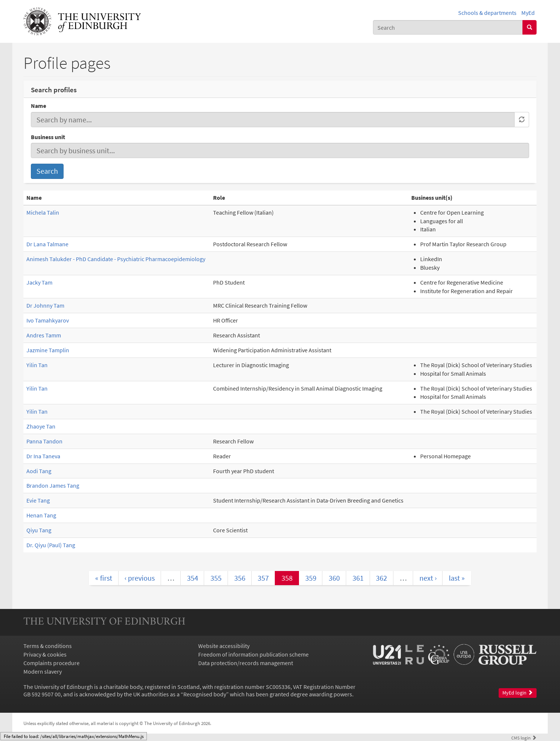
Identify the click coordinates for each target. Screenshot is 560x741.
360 (334, 578)
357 (263, 578)
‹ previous (140, 578)
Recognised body (205, 694)
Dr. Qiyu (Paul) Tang (51, 545)
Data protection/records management (246, 663)
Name (38, 106)
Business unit (48, 137)
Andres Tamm (44, 335)
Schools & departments (487, 13)
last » (457, 578)
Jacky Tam (39, 282)
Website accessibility (224, 646)
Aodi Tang (39, 471)
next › (428, 578)
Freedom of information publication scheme (253, 654)
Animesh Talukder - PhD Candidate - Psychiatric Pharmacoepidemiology (116, 259)
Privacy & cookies (45, 654)
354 (193, 578)
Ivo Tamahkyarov (48, 320)
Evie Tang (38, 500)
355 (216, 578)
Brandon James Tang (53, 485)
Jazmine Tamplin (48, 350)
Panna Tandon (44, 441)
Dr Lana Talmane (47, 244)
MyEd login (518, 693)
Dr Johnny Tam (45, 305)
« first (104, 578)
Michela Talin (43, 212)
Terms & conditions (48, 646)
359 (311, 578)
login (524, 738)
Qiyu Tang (39, 530)
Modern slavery (43, 671)
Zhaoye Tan (41, 426)
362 (382, 578)
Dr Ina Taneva (43, 456)
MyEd (528, 13)
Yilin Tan (37, 365)
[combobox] (448, 27)
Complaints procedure (52, 663)
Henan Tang (41, 515)
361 (358, 578)
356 (240, 578)
